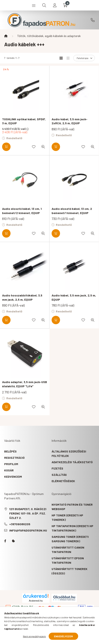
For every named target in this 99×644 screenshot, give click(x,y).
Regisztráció (14, 458)
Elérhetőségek (63, 481)
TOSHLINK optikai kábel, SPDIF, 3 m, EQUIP (24, 121)
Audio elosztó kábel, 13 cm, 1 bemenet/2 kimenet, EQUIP (22, 211)
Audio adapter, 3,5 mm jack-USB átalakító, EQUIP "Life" (25, 384)
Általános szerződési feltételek (69, 454)
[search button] (44, 5)
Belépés (10, 451)
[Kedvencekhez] (34, 147)
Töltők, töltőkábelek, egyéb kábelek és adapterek (49, 36)
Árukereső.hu (36, 601)
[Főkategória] (6, 36)
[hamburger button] (34, 5)
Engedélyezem (63, 636)
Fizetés (57, 468)
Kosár (9, 470)
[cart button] (65, 5)
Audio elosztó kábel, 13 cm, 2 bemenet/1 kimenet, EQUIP (72, 211)
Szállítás (59, 475)
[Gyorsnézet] (43, 147)
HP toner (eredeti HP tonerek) (67, 517)
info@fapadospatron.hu (28, 530)
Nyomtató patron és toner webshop (72, 507)
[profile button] (55, 5)
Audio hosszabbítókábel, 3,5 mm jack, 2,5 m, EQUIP (22, 297)
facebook (5, 541)
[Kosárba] (6, 147)
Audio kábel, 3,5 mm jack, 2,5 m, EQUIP (74, 297)
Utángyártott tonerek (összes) (70, 571)
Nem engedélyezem (34, 636)
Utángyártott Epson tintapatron (68, 560)
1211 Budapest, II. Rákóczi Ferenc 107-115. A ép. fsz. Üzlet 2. (28, 513)
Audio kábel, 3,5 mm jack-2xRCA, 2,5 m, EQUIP (70, 121)
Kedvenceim (13, 477)
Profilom (11, 464)
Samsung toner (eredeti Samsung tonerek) (70, 539)
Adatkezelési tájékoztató (72, 462)
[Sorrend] (84, 58)
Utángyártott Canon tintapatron (68, 550)
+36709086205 (93, 20)
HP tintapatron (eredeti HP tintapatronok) (72, 528)
